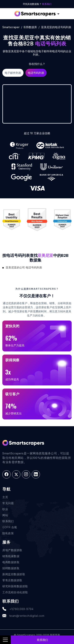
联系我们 (47, 4)
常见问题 (8, 503)
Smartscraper (11, 27)
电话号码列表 (36, 73)
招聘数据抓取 (11, 568)
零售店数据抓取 (12, 580)
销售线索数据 (11, 556)
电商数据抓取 (11, 562)
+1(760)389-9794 (18, 609)
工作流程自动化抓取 (15, 592)
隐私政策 (8, 533)
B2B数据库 (30, 27)
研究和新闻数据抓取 (15, 586)
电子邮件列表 (13, 73)
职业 (5, 509)
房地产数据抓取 (12, 550)
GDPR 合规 (10, 527)
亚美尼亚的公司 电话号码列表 (24, 267)
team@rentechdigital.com (23, 616)
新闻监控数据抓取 (14, 574)
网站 (5, 515)
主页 (5, 497)
